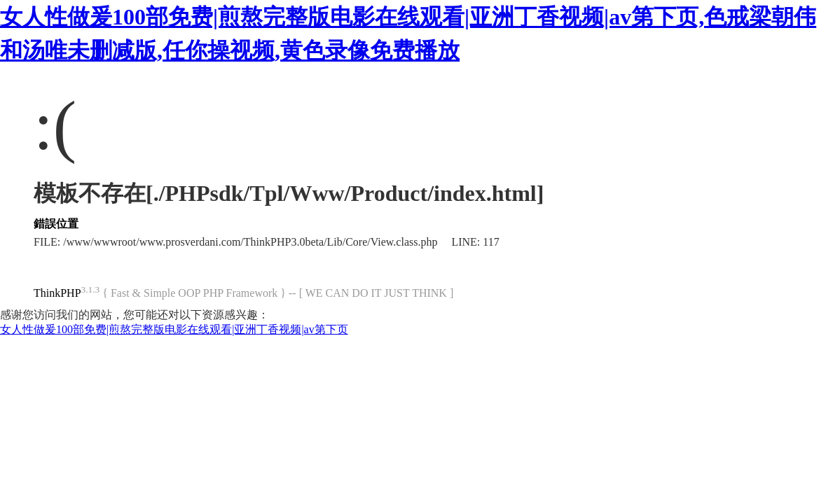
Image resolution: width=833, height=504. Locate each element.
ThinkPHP (57, 293)
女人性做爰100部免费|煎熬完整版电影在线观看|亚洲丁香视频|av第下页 (174, 329)
